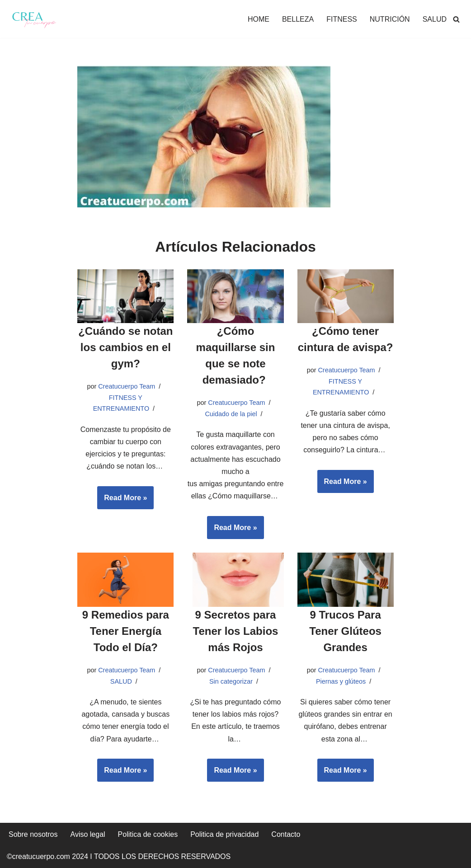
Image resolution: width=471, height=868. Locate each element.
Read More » (122, 501)
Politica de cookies (148, 834)
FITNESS (342, 19)
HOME (259, 19)
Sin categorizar (231, 681)
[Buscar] (456, 19)
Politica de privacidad (224, 834)
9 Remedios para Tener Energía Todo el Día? (126, 631)
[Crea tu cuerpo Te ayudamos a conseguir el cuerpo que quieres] (34, 19)
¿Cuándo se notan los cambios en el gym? (125, 347)
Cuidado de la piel (231, 414)
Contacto (286, 834)
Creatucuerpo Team (127, 386)
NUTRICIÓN (390, 19)
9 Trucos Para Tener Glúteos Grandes (345, 631)
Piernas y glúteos (341, 681)
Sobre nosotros (33, 834)
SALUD (435, 19)
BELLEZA (298, 19)
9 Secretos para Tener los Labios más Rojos (236, 631)
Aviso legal (88, 834)
